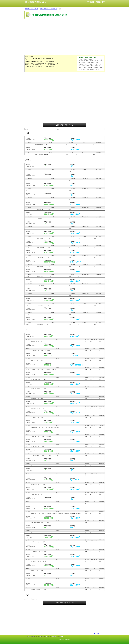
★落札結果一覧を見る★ (65, 125)
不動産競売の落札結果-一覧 (32, 9)
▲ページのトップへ (99, 633)
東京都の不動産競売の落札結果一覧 (49, 9)
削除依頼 (61, 636)
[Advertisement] (65, 25)
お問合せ (54, 636)
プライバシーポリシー (43, 636)
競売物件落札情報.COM (36, 2)
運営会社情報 (32, 636)
